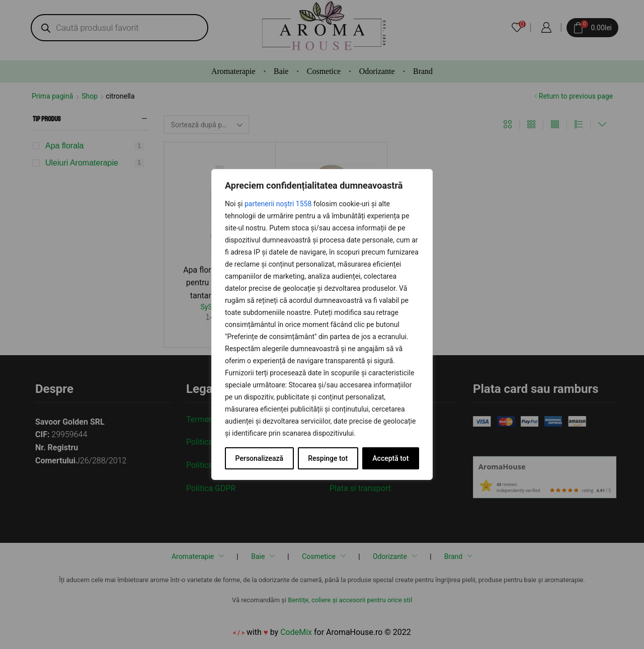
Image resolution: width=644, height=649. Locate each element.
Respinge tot (328, 458)
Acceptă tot (390, 458)
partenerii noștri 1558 (278, 204)
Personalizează (259, 458)
